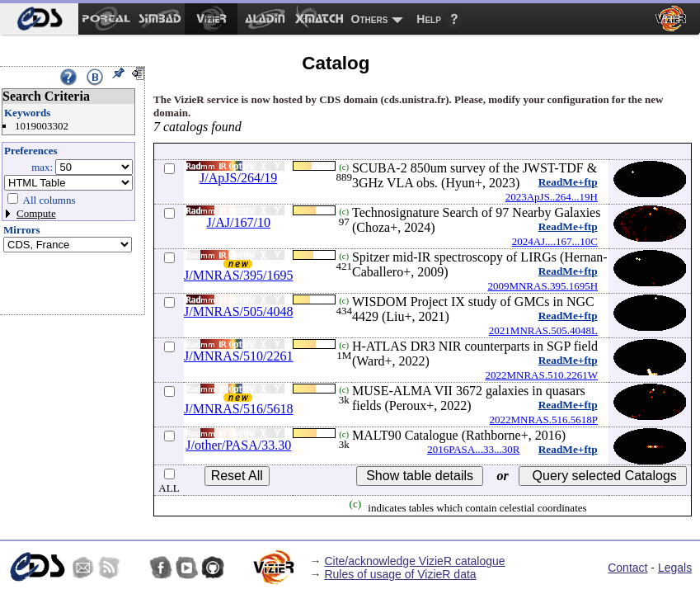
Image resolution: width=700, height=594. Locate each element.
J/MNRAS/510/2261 (238, 356)
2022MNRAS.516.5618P (544, 420)
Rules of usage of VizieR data (400, 574)
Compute (36, 213)
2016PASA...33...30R (473, 449)
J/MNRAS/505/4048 (238, 311)
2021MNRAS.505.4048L (543, 330)
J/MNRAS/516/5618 (238, 409)
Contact (627, 568)
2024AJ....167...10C (555, 241)
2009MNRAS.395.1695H (543, 286)
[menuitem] (39, 19)
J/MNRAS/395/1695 (238, 275)
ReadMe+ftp (568, 182)
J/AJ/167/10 (239, 222)
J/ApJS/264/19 (238, 178)
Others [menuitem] (370, 19)
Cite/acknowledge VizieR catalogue (414, 561)
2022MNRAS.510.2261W (542, 375)
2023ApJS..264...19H (552, 197)
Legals (675, 568)
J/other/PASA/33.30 (238, 445)
